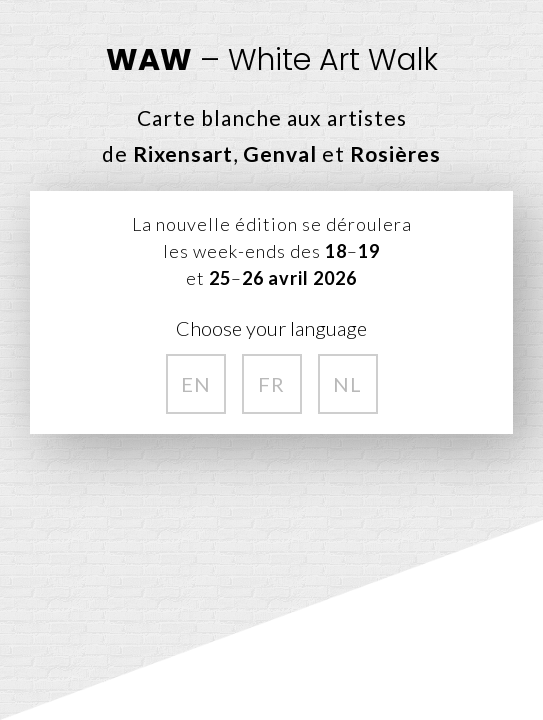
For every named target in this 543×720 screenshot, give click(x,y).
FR (271, 384)
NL (347, 384)
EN (196, 384)
